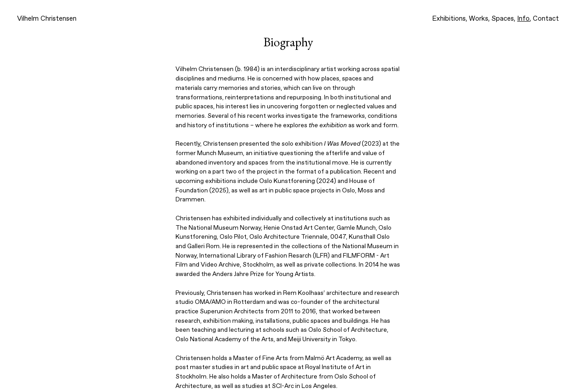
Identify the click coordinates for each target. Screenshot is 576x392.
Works (479, 19)
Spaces (503, 19)
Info (523, 19)
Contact (546, 19)
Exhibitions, (450, 19)
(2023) (353, 144)
